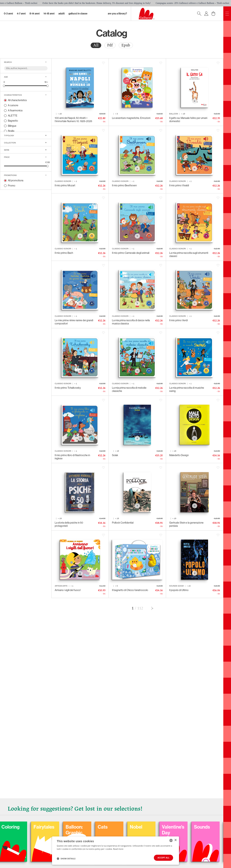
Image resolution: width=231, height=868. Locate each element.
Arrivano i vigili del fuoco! (68, 590)
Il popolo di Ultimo (179, 590)
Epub (126, 45)
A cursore (13, 105)
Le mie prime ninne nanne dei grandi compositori (74, 322)
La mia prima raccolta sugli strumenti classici (189, 254)
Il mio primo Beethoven (124, 185)
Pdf (110, 45)
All (96, 45)
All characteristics (17, 100)
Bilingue (12, 126)
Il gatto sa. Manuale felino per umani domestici (188, 120)
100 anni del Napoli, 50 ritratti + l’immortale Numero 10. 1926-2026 (73, 120)
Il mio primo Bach (64, 253)
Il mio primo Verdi (178, 320)
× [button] (175, 840)
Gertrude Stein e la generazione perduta (186, 524)
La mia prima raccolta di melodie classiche (129, 389)
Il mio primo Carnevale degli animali (131, 253)
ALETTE (13, 116)
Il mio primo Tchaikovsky (68, 388)
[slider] (4, 86)
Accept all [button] (163, 858)
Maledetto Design (179, 455)
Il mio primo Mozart (65, 185)
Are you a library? (117, 14)
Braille (11, 131)
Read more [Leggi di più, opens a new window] (118, 849)
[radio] (96, 45)
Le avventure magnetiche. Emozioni (131, 118)
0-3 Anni (8, 14)
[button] (66, 859)
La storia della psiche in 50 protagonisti (69, 524)
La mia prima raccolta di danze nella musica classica (131, 322)
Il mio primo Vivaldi (179, 185)
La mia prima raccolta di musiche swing (187, 389)
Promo (12, 186)
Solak (115, 455)
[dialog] (116, 851)
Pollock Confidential (123, 523)
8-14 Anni (35, 14)
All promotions (16, 180)
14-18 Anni (49, 14)
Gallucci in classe (78, 14)
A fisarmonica (15, 110)
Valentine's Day (193, 830)
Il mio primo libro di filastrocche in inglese (72, 457)
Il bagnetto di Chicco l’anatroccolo (130, 590)
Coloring (30, 827)
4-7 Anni (21, 14)
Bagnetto (13, 121)
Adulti (62, 14)
